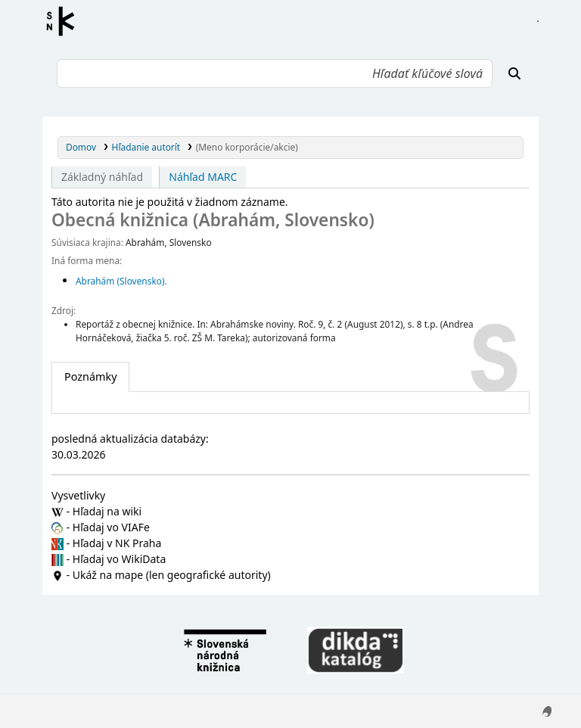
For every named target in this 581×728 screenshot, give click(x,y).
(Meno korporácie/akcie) (247, 147)
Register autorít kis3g (65, 21)
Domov (81, 147)
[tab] (90, 377)
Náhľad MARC (203, 177)
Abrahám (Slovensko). (121, 281)
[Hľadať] (514, 73)
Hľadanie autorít (146, 147)
